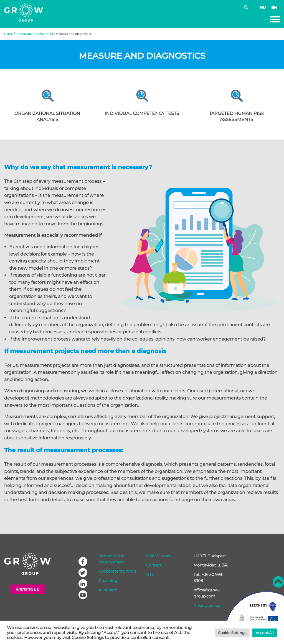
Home (8, 34)
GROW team (159, 556)
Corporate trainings (118, 571)
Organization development (34, 34)
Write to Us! (28, 590)
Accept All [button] (265, 633)
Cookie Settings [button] (232, 633)
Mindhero (108, 590)
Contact (154, 565)
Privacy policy (207, 606)
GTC (150, 575)
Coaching (108, 581)
